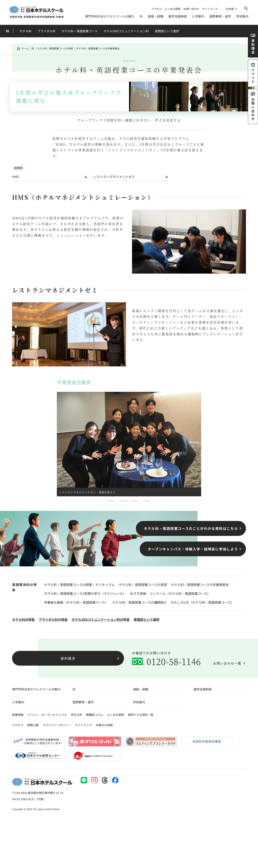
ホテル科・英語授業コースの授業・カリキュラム (79, 585)
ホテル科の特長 (23, 619)
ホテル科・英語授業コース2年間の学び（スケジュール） (85, 593)
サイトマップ (210, 9)
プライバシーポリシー (57, 725)
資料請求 (68, 658)
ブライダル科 (46, 31)
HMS (16, 177)
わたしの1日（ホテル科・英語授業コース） (202, 602)
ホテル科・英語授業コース (80, 31)
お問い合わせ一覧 (227, 663)
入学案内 (198, 16)
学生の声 (76, 715)
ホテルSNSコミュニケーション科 (126, 31)
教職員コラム (95, 715)
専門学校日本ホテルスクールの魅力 (110, 16)
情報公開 (33, 725)
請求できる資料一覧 (141, 715)
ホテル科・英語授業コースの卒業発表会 (200, 585)
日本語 (230, 9)
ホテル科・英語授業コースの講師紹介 (140, 602)
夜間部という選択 (167, 31)
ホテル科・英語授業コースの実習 (143, 585)
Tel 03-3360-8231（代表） (29, 799)
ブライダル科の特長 (53, 619)
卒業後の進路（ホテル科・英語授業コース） (76, 602)
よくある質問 (173, 9)
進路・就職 (156, 16)
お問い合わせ (191, 9)
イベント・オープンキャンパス (47, 715)
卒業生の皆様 (104, 725)
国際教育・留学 (220, 16)
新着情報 (18, 715)
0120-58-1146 (174, 661)
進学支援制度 (178, 16)
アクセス (157, 9)
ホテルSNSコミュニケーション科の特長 (101, 619)
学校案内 (242, 16)
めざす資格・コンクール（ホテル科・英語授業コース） (170, 593)
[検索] (246, 8)
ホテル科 (25, 31)
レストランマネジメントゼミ (114, 177)
